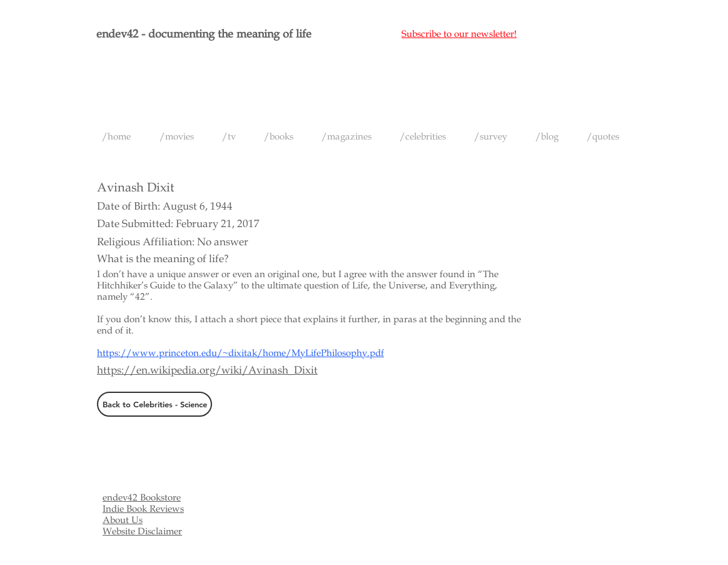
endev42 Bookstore (142, 497)
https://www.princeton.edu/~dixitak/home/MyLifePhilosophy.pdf (240, 353)
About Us (123, 520)
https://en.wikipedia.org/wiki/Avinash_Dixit (207, 370)
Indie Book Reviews (143, 509)
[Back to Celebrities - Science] (154, 404)
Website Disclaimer (142, 531)
